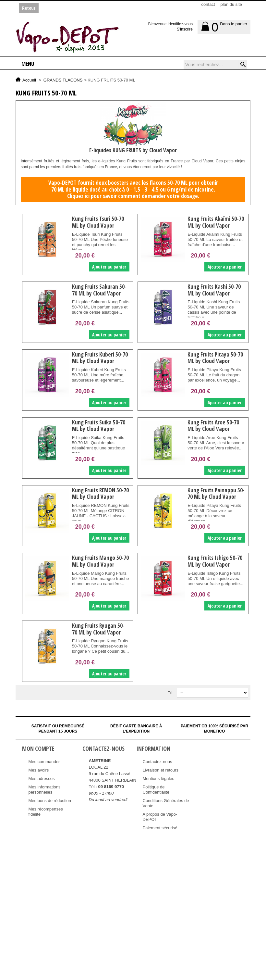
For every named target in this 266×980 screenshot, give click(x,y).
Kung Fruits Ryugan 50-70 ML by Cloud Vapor (98, 629)
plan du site (231, 4)
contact (208, 4)
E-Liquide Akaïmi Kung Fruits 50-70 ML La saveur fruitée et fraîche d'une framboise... (215, 239)
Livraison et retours (161, 770)
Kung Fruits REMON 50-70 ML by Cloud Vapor (100, 493)
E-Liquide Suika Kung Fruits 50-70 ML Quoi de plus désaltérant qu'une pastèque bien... (98, 445)
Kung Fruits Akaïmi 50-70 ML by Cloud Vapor (215, 222)
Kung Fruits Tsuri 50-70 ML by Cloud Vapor (98, 222)
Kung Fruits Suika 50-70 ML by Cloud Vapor (98, 426)
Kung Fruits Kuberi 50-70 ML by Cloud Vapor (100, 358)
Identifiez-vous (180, 24)
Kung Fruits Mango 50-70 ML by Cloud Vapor (100, 561)
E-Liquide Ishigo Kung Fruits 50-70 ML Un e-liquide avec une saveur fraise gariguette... (215, 578)
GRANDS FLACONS (63, 80)
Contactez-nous (157, 762)
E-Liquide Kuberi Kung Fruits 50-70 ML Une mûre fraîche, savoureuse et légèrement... (99, 375)
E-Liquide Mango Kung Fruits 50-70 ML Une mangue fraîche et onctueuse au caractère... (100, 578)
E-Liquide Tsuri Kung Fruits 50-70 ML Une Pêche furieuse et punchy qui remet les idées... (100, 242)
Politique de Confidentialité (156, 790)
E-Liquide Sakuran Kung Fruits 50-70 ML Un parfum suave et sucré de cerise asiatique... (97, 310)
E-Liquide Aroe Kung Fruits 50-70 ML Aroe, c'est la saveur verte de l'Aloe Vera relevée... (216, 443)
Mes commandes (45, 762)
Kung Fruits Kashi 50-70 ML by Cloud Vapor (214, 290)
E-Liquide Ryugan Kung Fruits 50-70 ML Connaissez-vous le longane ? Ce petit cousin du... (100, 646)
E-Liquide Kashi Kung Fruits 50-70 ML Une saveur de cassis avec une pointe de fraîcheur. (213, 310)
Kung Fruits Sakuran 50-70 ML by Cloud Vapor (99, 290)
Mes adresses (42, 779)
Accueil (29, 80)
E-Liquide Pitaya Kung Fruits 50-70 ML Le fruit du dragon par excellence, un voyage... (214, 375)
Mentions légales (159, 779)
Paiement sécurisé (160, 828)
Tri (170, 693)
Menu (28, 64)
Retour (29, 8)
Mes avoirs (39, 770)
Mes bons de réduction (50, 801)
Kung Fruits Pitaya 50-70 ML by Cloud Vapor (215, 358)
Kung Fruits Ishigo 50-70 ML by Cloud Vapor (215, 561)
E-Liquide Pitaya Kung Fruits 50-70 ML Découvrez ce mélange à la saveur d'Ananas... (214, 513)
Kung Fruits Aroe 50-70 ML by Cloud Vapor (213, 426)
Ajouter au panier (109, 267)
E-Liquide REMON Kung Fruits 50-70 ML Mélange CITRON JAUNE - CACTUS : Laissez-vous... (99, 513)
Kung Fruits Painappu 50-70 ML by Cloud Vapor (216, 493)
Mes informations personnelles (45, 790)
